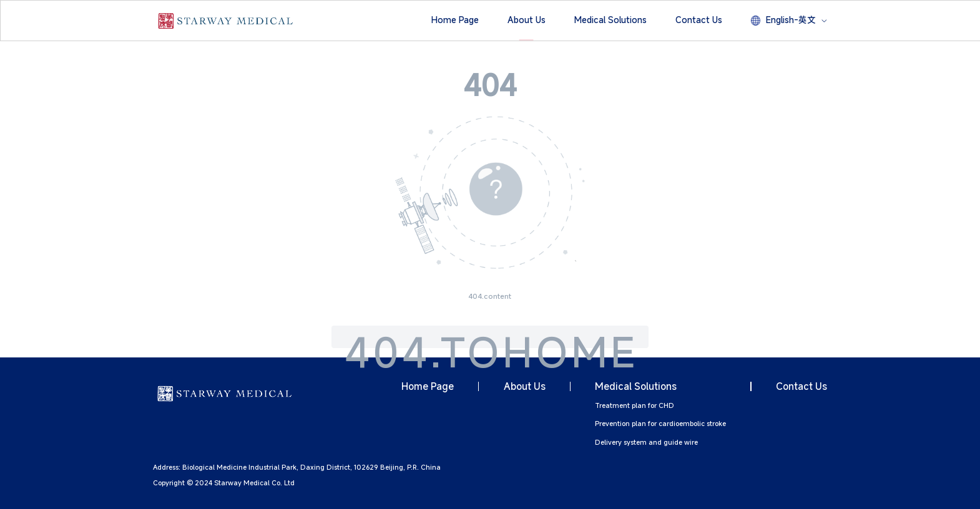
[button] (455, 21)
